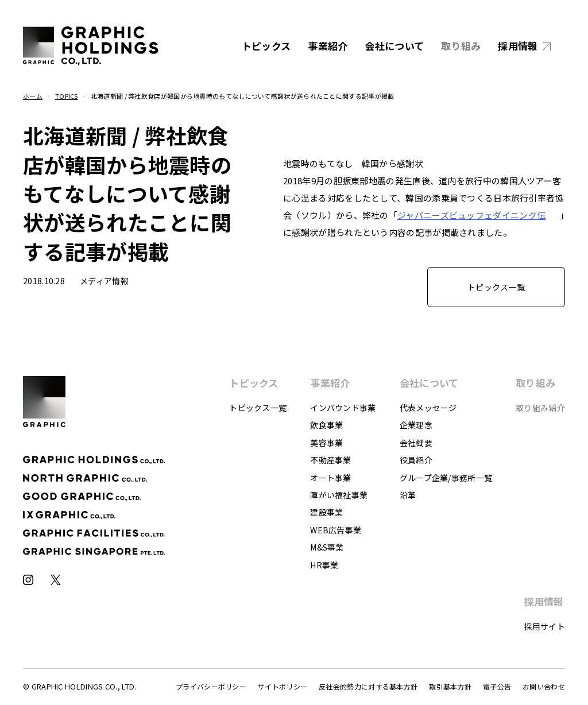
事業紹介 (328, 46)
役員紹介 (416, 460)
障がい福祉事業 (339, 495)
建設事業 (326, 512)
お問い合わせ (544, 686)
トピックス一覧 (258, 408)
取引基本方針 (450, 686)
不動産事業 (331, 460)
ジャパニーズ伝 (471, 215)
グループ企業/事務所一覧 (446, 478)
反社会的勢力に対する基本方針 (368, 686)
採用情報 (518, 46)
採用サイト (545, 626)
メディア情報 (104, 281)
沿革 (408, 495)
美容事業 (326, 443)
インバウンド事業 (343, 408)
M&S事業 (327, 547)
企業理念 (416, 425)
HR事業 (324, 565)
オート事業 (331, 478)
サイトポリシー (283, 686)
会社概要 (416, 443)
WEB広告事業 (336, 530)
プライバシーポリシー (211, 686)
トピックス (266, 46)
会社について (394, 46)
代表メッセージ (428, 408)
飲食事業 (326, 425)
